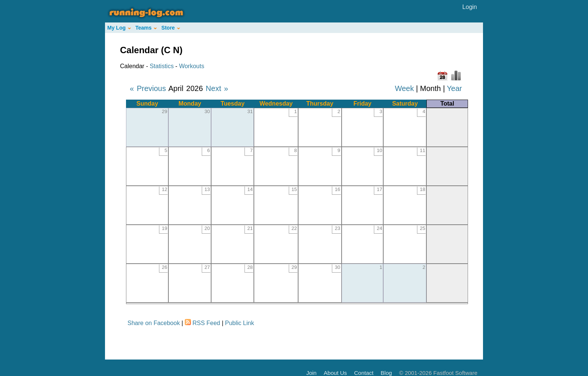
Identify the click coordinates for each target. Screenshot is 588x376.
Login (470, 7)
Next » (217, 88)
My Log (119, 28)
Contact (364, 373)
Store (171, 28)
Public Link (239, 323)
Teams (146, 28)
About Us (335, 373)
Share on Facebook (154, 323)
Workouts (191, 66)
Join (312, 373)
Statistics (162, 66)
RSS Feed (206, 323)
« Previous (148, 88)
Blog (386, 373)
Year (454, 88)
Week (404, 88)
